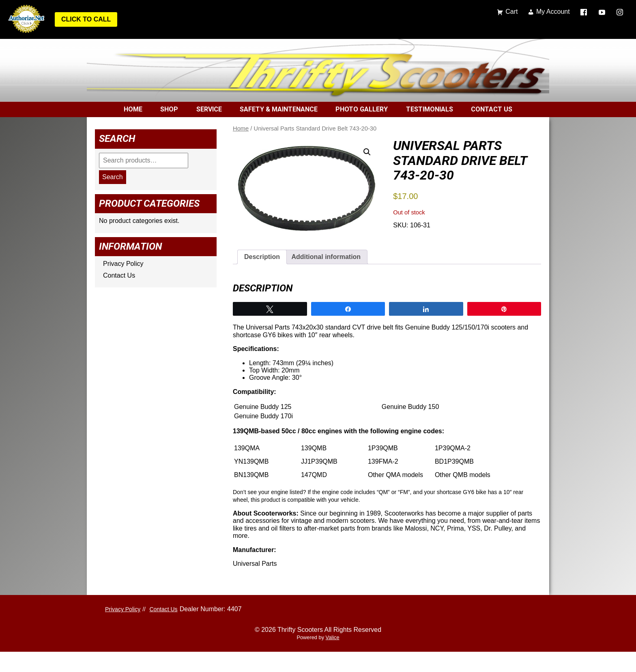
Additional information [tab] (326, 257)
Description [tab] (262, 257)
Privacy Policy (123, 264)
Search (113, 177)
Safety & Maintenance (279, 109)
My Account (553, 12)
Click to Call (86, 19)
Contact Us (492, 109)
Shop (169, 109)
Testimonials (430, 109)
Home (133, 109)
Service (209, 109)
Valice (333, 637)
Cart (511, 12)
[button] (367, 152)
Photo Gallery (362, 109)
